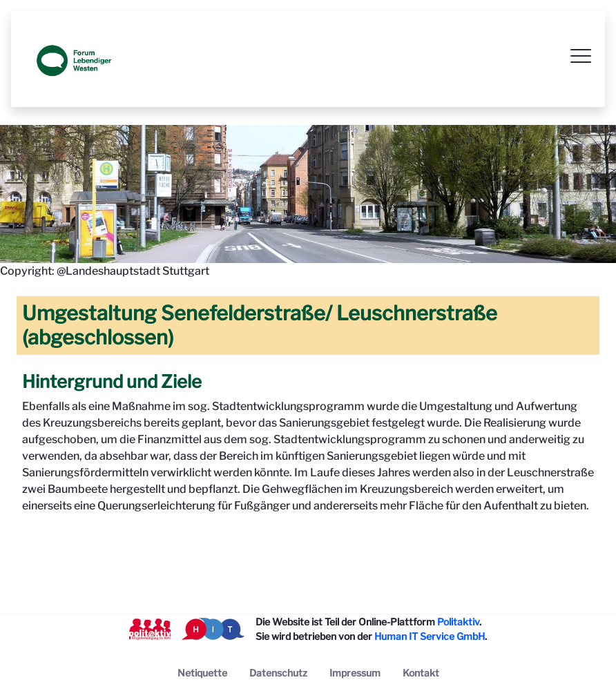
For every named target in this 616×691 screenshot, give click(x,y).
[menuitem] (202, 673)
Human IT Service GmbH (430, 636)
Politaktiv (458, 622)
